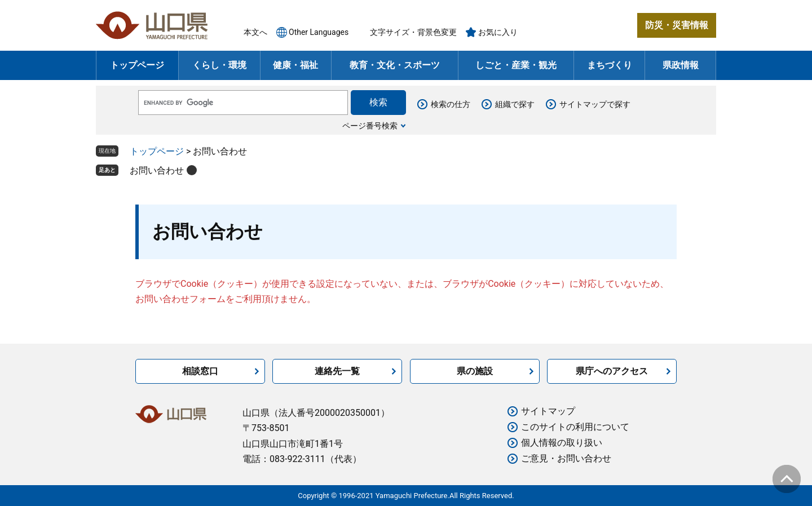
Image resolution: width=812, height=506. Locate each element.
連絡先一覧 (337, 371)
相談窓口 (200, 371)
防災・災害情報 (677, 25)
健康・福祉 (295, 65)
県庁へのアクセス (612, 371)
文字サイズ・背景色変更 (413, 32)
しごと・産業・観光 (516, 65)
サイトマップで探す (595, 104)
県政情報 (681, 65)
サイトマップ (548, 411)
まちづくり (610, 65)
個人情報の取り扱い (562, 443)
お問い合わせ (157, 170)
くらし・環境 (219, 65)
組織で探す (515, 104)
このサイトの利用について (575, 427)
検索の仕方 (451, 104)
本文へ (255, 32)
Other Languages (319, 32)
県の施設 (475, 371)
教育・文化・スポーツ (395, 65)
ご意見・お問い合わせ (566, 458)
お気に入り (498, 32)
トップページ (137, 65)
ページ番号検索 (370, 126)
